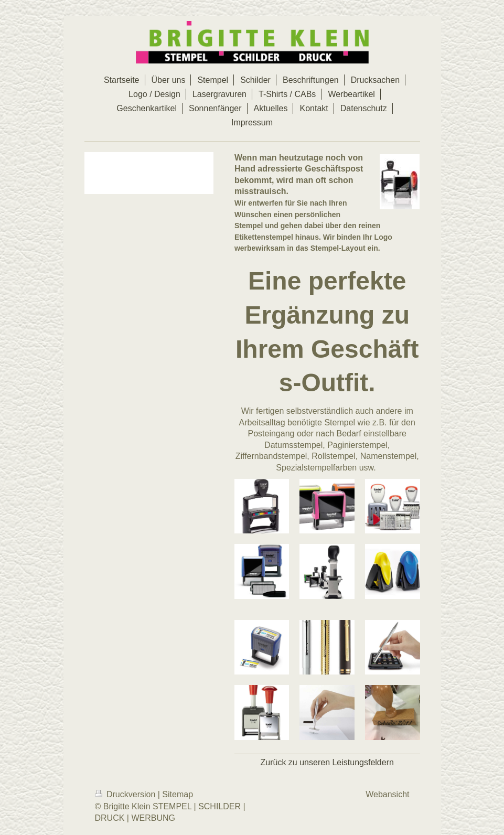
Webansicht (387, 794)
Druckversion (126, 794)
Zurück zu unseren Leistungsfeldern (327, 762)
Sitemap (178, 794)
